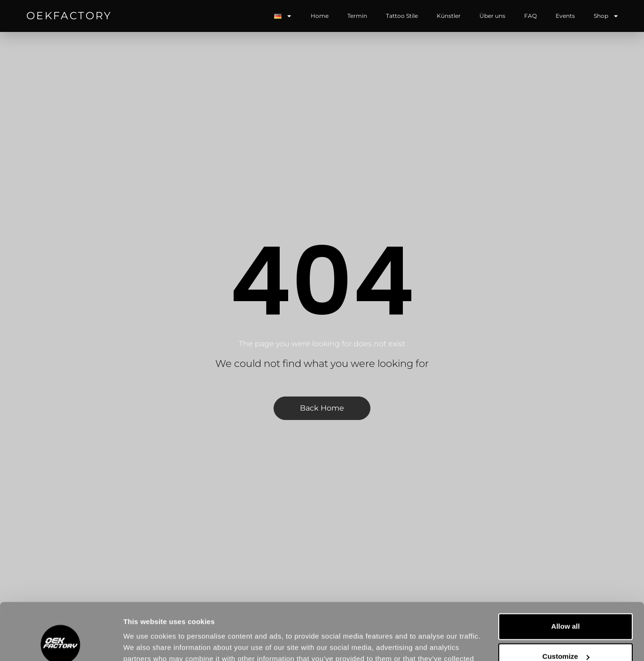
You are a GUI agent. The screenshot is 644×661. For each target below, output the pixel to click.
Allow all (566, 573)
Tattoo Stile (402, 16)
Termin (357, 16)
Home (320, 16)
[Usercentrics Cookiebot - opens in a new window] (61, 643)
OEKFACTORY (69, 16)
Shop (606, 16)
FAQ (530, 16)
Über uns (492, 16)
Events (565, 16)
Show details (145, 642)
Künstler (449, 16)
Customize (566, 603)
